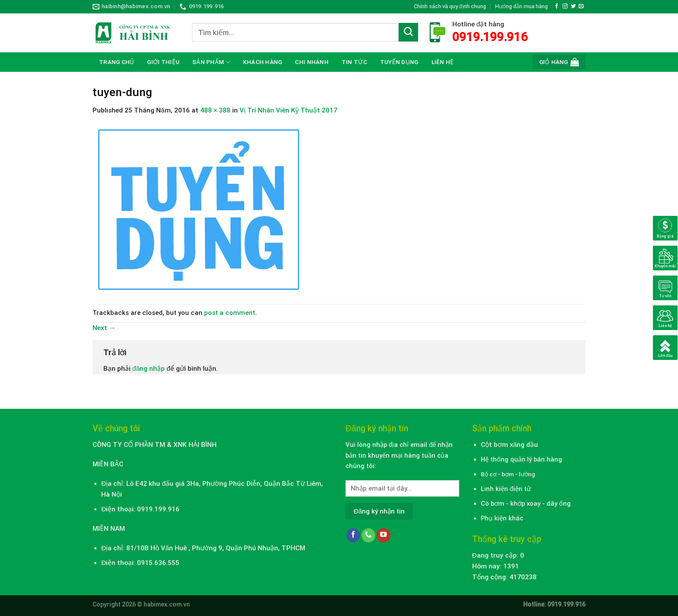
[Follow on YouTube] (384, 535)
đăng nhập (149, 369)
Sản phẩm (211, 62)
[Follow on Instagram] (565, 6)
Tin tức (354, 62)
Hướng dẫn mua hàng (521, 6)
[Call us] (368, 535)
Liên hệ (443, 62)
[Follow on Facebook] (557, 6)
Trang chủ (117, 62)
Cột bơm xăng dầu (510, 445)
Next (104, 328)
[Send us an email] (581, 6)
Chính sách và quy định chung (450, 6)
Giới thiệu (163, 62)
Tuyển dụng (399, 62)
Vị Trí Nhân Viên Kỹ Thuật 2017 (288, 110)
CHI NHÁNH (312, 62)
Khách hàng (263, 62)
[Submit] (408, 32)
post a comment (230, 313)
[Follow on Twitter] (573, 6)
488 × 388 (215, 110)
